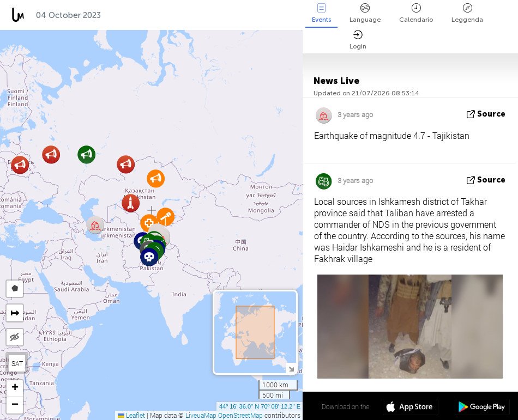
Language (365, 13)
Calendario (416, 13)
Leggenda (467, 13)
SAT (17, 363)
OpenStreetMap (240, 415)
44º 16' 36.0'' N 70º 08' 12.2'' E (260, 406)
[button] (149, 257)
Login (358, 40)
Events (321, 13)
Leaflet (131, 415)
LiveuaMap (201, 415)
